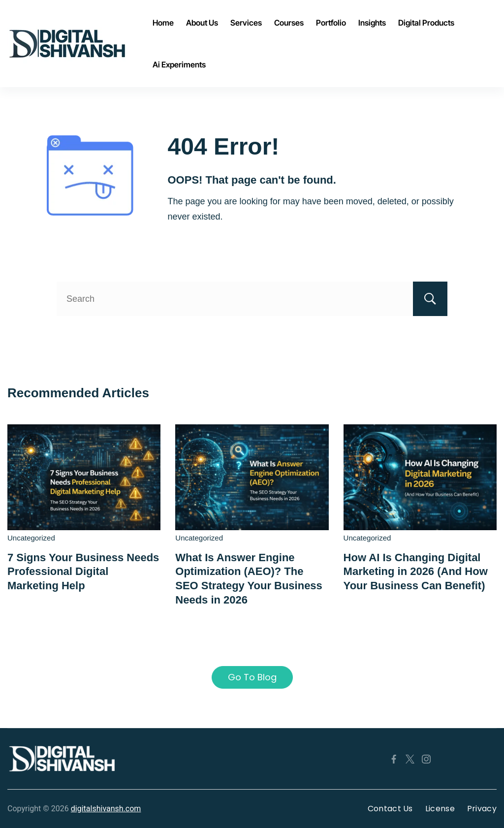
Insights (372, 23)
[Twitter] (410, 759)
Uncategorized (31, 538)
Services (246, 23)
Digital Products (426, 23)
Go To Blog (252, 677)
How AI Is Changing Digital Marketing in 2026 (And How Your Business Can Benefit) (416, 572)
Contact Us (390, 809)
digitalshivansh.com (106, 809)
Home (163, 23)
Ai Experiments (179, 64)
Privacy (482, 809)
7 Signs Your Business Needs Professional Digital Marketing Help (83, 572)
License (440, 809)
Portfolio (331, 23)
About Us (202, 23)
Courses (289, 23)
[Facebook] (394, 759)
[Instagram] (426, 759)
